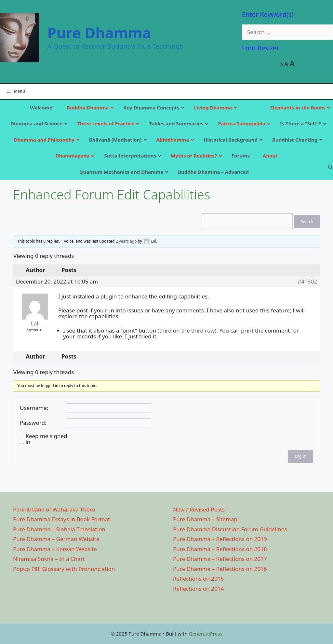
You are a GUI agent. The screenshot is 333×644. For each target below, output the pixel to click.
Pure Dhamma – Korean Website (55, 549)
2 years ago (126, 241)
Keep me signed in (46, 439)
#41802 (307, 282)
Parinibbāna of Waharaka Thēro (54, 509)
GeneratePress (205, 634)
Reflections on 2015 (198, 579)
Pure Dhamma (99, 33)
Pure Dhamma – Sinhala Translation (59, 529)
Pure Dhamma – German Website (56, 539)
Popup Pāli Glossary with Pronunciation (64, 569)
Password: (33, 423)
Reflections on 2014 (198, 589)
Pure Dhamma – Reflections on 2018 (220, 549)
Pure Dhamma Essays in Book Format (61, 519)
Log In (300, 456)
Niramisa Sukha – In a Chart (49, 559)
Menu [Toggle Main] (16, 91)
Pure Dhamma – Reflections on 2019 (220, 539)
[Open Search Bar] (331, 167)
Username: (34, 408)
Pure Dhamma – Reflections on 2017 (220, 559)
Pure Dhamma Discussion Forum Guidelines (230, 529)
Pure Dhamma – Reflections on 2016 (220, 569)
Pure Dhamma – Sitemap (205, 519)
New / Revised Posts (199, 509)
